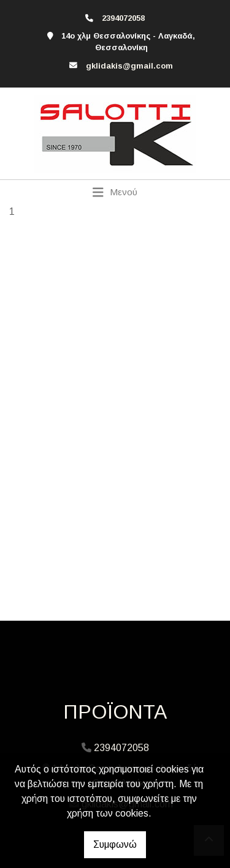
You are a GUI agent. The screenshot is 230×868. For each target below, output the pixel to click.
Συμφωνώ (115, 844)
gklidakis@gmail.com (129, 66)
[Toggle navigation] (115, 192)
